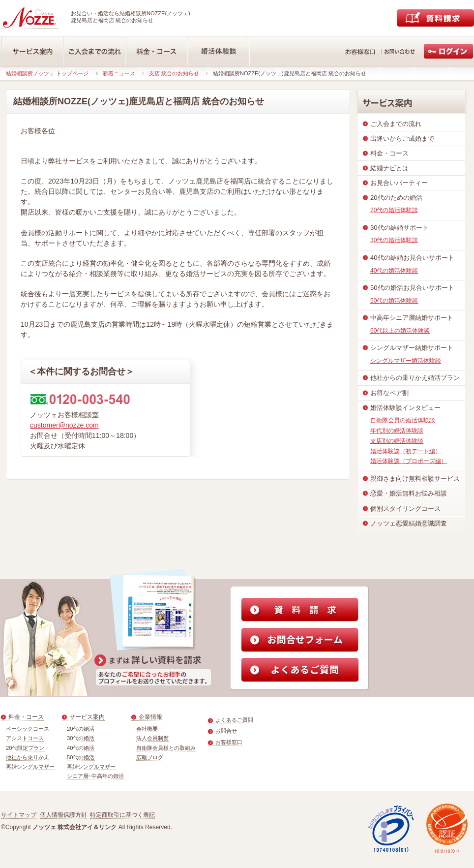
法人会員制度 (152, 738)
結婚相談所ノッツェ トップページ (47, 73)
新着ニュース (119, 73)
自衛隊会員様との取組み (166, 748)
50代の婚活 (81, 757)
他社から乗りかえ (28, 757)
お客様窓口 (229, 742)
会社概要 (147, 729)
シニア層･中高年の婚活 (95, 776)
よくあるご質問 (234, 720)
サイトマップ (19, 815)
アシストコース (25, 738)
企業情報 (150, 717)
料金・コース (26, 717)
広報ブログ (150, 757)
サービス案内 (87, 717)
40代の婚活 (81, 748)
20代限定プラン (25, 748)
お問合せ (226, 731)
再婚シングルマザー (30, 767)
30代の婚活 (81, 738)
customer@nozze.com (64, 425)
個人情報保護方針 (63, 815)
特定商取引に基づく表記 (122, 815)
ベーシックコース (28, 729)
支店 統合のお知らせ (174, 73)
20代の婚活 (81, 729)
